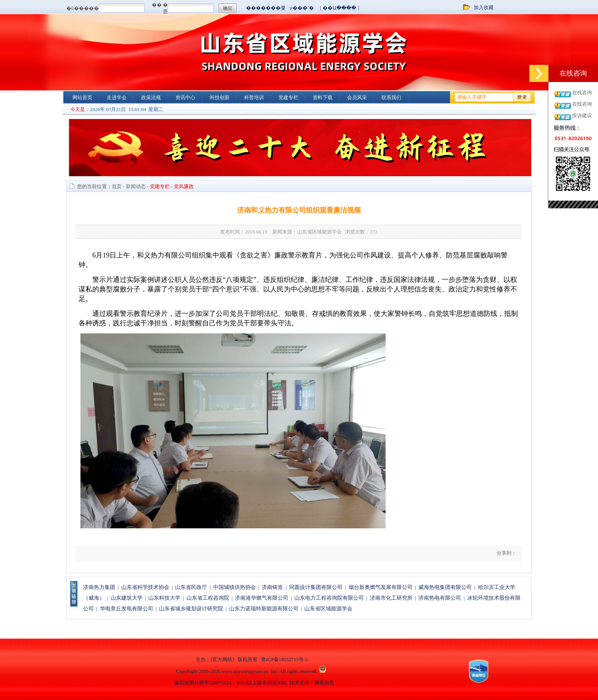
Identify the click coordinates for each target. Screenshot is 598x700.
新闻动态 (136, 186)
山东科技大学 (164, 598)
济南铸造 (272, 587)
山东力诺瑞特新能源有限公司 (264, 609)
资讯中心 (185, 97)
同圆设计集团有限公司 (316, 587)
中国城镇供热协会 (235, 587)
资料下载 (323, 97)
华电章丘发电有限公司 (127, 609)
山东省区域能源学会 (328, 609)
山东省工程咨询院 (208, 598)
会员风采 (357, 97)
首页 (117, 186)
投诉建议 (582, 115)
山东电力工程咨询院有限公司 (329, 598)
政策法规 (151, 97)
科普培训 (254, 97)
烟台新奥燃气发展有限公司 (381, 587)
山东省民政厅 (191, 587)
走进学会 (117, 97)
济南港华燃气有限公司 (262, 598)
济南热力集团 (99, 587)
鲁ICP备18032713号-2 (285, 659)
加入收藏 (484, 7)
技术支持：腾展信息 (312, 683)
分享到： (506, 553)
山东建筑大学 (127, 598)
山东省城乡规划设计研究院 (191, 609)
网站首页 (82, 97)
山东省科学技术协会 (145, 587)
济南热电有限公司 (440, 598)
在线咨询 (582, 93)
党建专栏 (288, 97)
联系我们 (391, 97)
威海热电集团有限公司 (445, 587)
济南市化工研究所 (391, 598)
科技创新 (220, 97)
